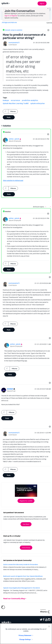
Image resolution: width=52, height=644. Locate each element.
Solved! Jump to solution (14, 30)
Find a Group (26, 548)
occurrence (15, 100)
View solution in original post (13, 180)
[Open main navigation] (49, 3)
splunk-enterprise (38, 103)
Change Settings (25, 639)
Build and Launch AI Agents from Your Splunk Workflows (23, 576)
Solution (8, 132)
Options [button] (49, 23)
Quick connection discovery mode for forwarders (21, 564)
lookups (6, 100)
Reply (9, 117)
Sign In (42, 3)
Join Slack (26, 524)
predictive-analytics (30, 100)
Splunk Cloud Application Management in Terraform (22, 588)
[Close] (49, 626)
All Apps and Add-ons (9, 22)
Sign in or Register (11, 16)
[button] (48, 30)
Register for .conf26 (26, 501)
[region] (26, 634)
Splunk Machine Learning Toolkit (16, 103)
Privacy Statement (25, 635)
